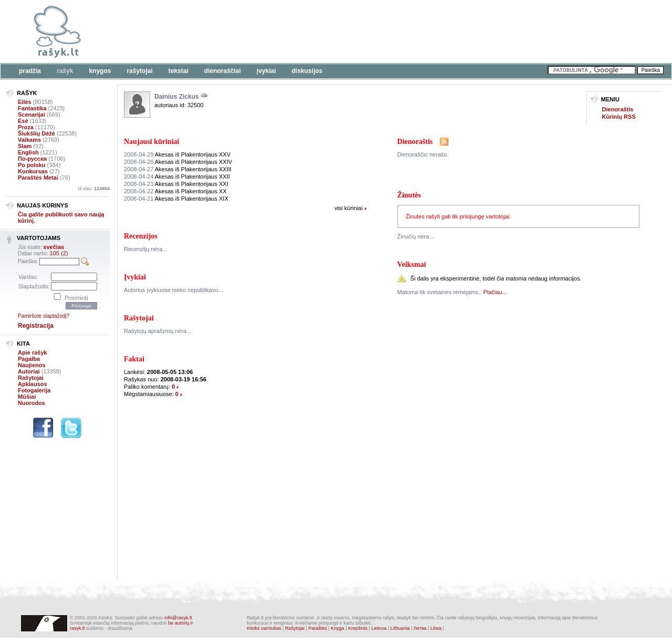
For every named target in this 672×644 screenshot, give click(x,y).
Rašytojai (139, 71)
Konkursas (33, 171)
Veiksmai (412, 264)
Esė (23, 121)
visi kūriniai (349, 208)
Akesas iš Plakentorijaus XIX (176, 199)
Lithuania (400, 628)
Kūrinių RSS (619, 117)
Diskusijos (307, 71)
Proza (26, 127)
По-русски (32, 159)
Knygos (100, 71)
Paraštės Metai (38, 178)
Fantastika (32, 108)
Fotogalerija (34, 390)
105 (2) (59, 253)
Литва (420, 628)
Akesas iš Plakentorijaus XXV (177, 154)
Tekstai (178, 71)
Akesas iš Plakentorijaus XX (175, 191)
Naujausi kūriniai (151, 142)
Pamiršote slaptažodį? (44, 316)
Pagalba (29, 359)
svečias (54, 247)
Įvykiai (266, 71)
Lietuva (379, 628)
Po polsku (32, 165)
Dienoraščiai (223, 71)
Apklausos (33, 384)
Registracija (36, 326)
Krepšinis (358, 628)
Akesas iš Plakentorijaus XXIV (178, 162)
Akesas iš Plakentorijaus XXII (177, 176)
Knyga (338, 628)
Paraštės (318, 628)
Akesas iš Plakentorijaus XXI (176, 184)
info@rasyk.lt (178, 618)
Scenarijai (31, 115)
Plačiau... (495, 292)
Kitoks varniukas (264, 628)
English (28, 152)
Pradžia (30, 71)
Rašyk (65, 71)
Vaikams (29, 140)
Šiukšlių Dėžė (36, 133)
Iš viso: (94, 189)
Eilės (25, 102)
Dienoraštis (618, 109)
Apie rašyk (33, 352)
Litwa (436, 628)
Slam (25, 146)
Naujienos (32, 365)
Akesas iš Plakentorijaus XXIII (178, 169)
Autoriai (29, 371)
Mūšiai (27, 397)
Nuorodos (31, 403)
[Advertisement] (323, 32)
